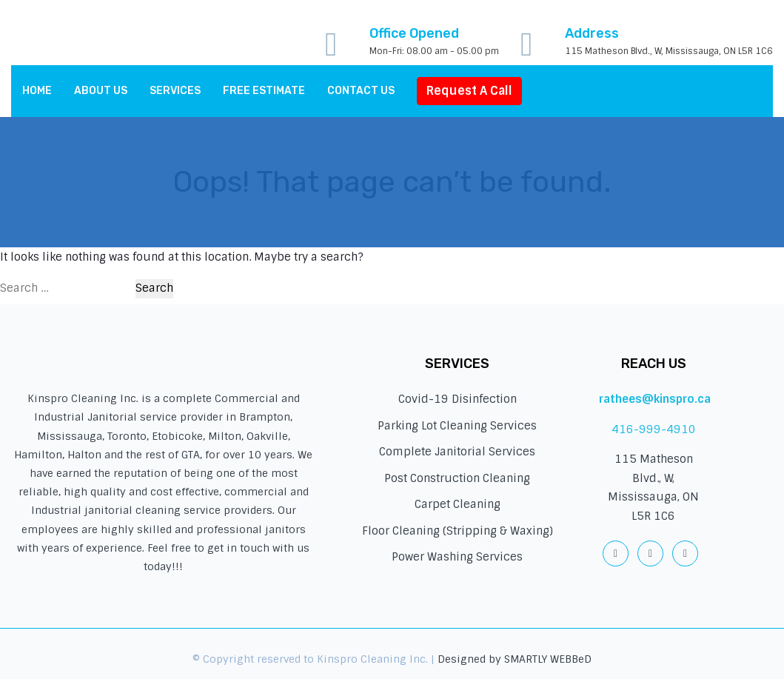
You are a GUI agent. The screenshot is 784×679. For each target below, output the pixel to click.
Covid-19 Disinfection (458, 399)
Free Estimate (264, 91)
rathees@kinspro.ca (655, 399)
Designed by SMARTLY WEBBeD (515, 659)
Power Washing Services (457, 557)
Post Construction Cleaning (457, 478)
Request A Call (469, 91)
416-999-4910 (654, 429)
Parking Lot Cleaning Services (457, 426)
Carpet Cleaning (458, 504)
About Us (101, 91)
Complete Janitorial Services (457, 452)
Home (37, 91)
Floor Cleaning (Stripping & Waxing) (458, 531)
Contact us (361, 91)
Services (175, 91)
